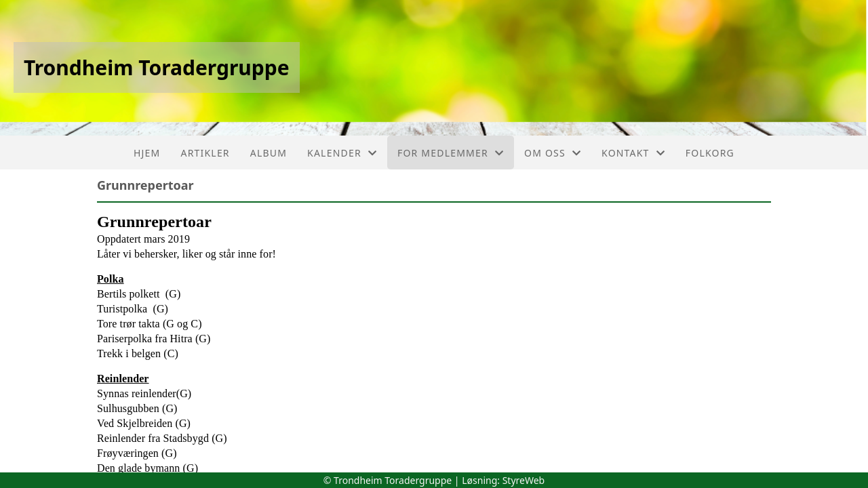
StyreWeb (524, 480)
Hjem (147, 153)
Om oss (553, 153)
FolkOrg (710, 153)
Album (269, 153)
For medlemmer (451, 153)
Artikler (205, 153)
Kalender (342, 153)
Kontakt (633, 153)
